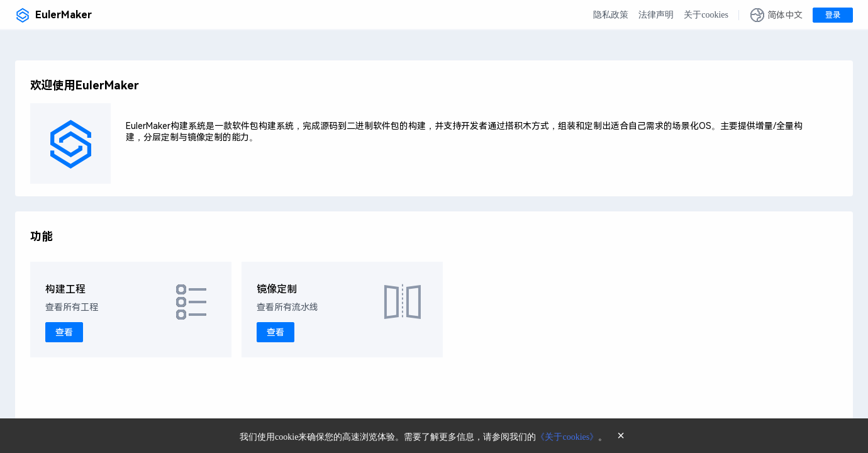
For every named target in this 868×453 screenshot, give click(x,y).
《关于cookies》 (567, 437)
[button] (776, 15)
